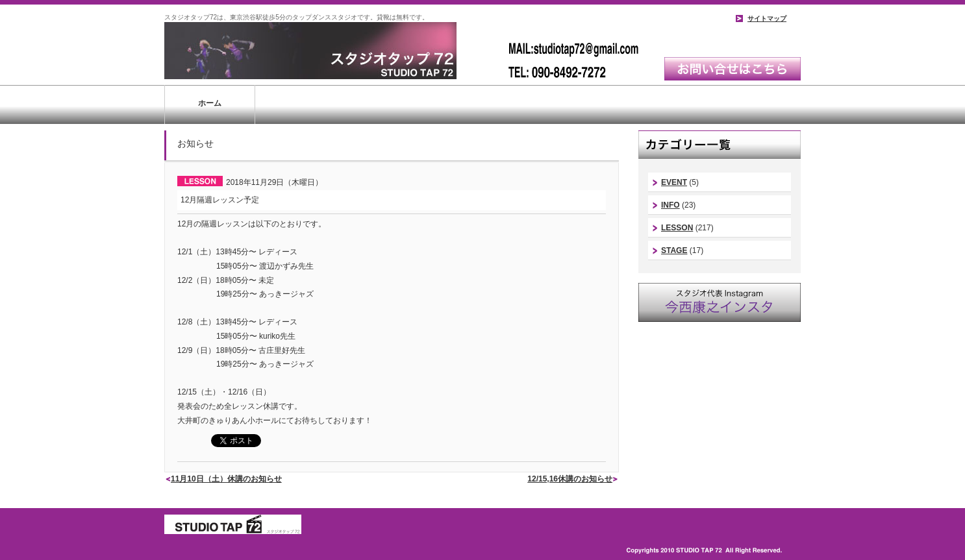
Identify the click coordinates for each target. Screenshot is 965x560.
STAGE (674, 250)
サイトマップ (767, 18)
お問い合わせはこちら (733, 69)
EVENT (674, 182)
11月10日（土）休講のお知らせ (226, 479)
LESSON (677, 228)
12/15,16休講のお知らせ (570, 479)
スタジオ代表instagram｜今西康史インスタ (720, 302)
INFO (670, 205)
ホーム (210, 103)
